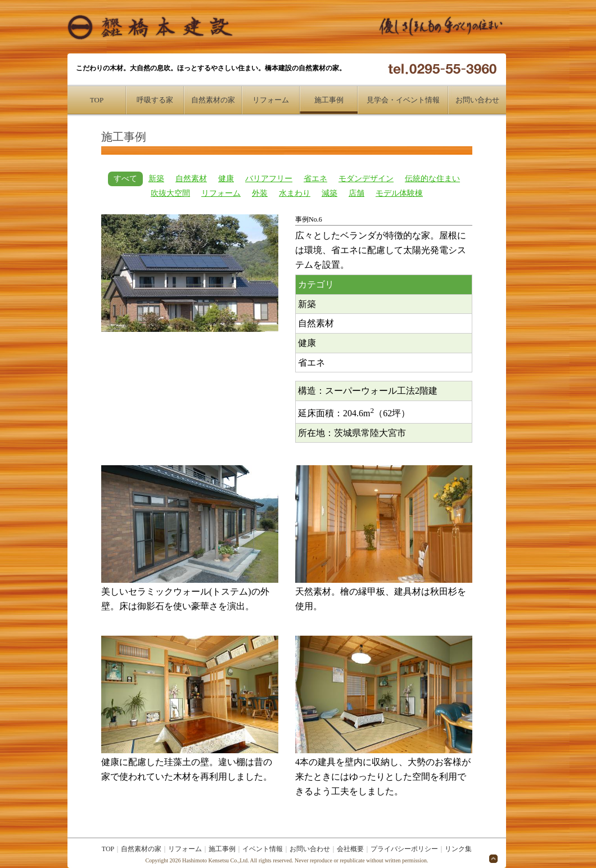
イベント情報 (263, 849)
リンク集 (458, 849)
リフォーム (271, 100)
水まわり (295, 193)
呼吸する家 (155, 100)
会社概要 (350, 849)
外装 (260, 193)
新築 (156, 179)
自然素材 (191, 179)
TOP (97, 100)
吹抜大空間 (170, 193)
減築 (329, 193)
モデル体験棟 (399, 193)
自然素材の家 (213, 100)
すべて (125, 179)
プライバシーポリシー (404, 849)
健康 (226, 179)
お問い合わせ (477, 100)
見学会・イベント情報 (403, 100)
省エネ (315, 179)
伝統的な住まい (432, 179)
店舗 (356, 193)
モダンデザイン (366, 179)
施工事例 (329, 100)
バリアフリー (269, 179)
